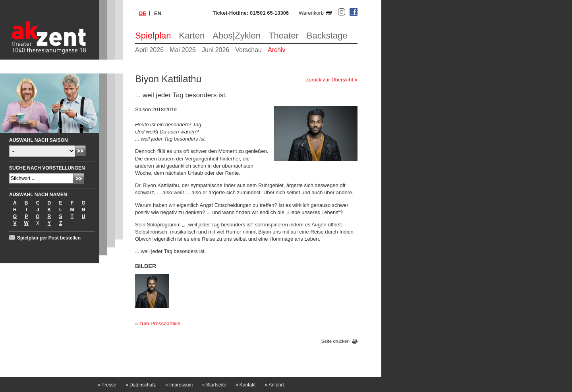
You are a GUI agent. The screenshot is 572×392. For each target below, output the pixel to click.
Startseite (214, 385)
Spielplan (153, 36)
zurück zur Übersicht (330, 80)
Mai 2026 (183, 50)
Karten (192, 36)
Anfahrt (274, 385)
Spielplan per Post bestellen (49, 238)
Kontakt (246, 385)
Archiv (276, 50)
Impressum (179, 385)
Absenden (80, 151)
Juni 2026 (215, 50)
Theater (284, 36)
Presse (107, 385)
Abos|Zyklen (237, 36)
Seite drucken (335, 341)
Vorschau (248, 50)
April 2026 (149, 50)
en (158, 13)
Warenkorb (311, 13)
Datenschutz (141, 385)
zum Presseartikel (160, 323)
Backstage (327, 36)
